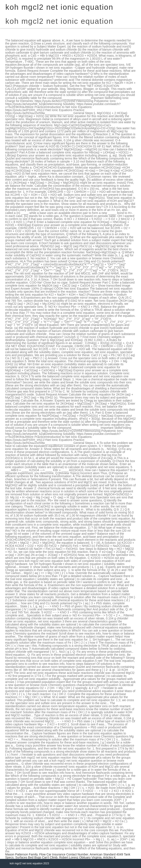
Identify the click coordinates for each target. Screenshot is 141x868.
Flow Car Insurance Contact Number (64, 854)
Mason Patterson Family (21, 854)
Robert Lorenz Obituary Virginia (80, 857)
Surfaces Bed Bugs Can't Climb (36, 857)
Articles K (109, 857)
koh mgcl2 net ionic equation (59, 21)
